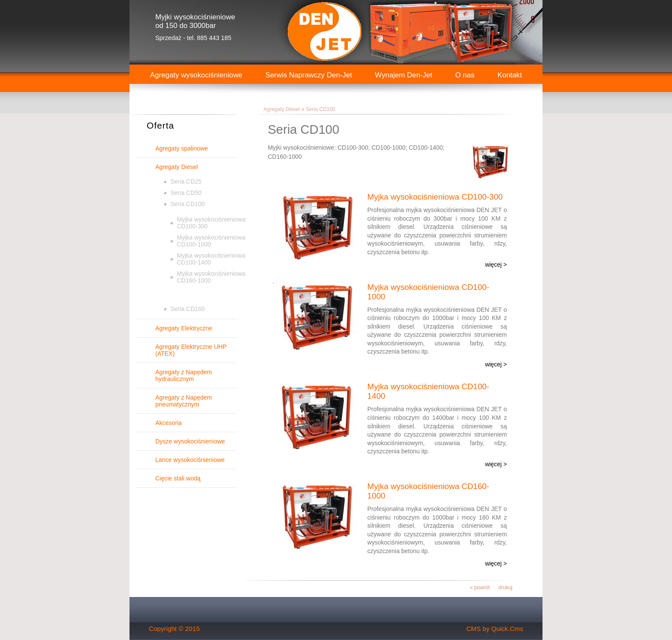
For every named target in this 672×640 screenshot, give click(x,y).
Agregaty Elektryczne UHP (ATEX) (191, 350)
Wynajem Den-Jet (404, 75)
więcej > (496, 265)
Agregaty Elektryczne (184, 328)
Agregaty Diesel (177, 167)
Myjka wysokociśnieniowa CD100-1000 (211, 241)
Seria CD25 (186, 182)
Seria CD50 (186, 193)
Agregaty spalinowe (182, 148)
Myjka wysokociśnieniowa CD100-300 (211, 223)
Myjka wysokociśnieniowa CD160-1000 (211, 277)
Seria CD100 (188, 204)
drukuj (505, 588)
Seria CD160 (188, 309)
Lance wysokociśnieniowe (190, 460)
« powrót (480, 588)
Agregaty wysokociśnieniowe (196, 75)
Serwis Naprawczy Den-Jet (309, 75)
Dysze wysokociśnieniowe (190, 441)
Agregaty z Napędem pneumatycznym (184, 401)
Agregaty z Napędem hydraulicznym (184, 375)
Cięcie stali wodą (178, 478)
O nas (465, 75)
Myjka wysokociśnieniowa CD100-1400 (211, 259)
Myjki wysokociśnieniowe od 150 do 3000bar (195, 21)
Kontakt (510, 75)
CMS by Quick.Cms (495, 629)
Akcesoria (168, 423)
